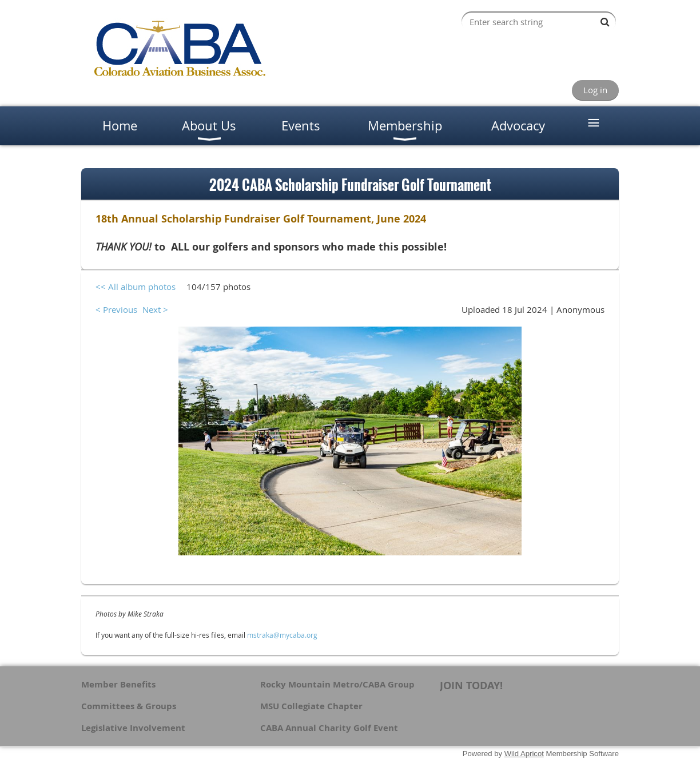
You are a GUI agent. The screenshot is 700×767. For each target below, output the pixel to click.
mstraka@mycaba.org (282, 635)
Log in (595, 90)
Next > (155, 309)
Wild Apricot (524, 754)
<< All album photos (136, 287)
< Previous (116, 309)
